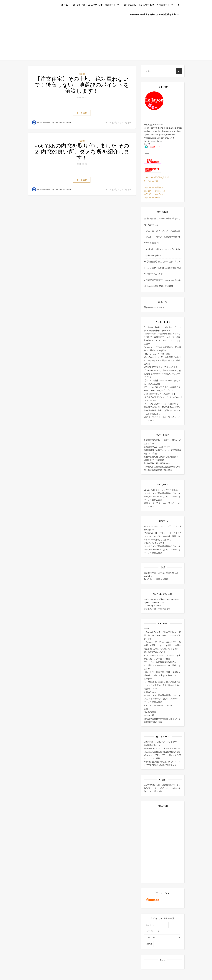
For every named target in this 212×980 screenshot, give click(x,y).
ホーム (65, 5)
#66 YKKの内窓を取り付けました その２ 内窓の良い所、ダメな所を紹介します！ (82, 151)
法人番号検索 (150, 712)
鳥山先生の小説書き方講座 (156, 579)
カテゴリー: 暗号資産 (153, 187)
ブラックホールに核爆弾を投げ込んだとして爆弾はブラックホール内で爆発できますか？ (162, 665)
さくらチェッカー (152, 181)
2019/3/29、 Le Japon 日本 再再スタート (147, 5)
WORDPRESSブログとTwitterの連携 (161, 367)
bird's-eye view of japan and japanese (54, 122)
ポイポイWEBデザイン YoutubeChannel (163, 397)
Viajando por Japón (153, 606)
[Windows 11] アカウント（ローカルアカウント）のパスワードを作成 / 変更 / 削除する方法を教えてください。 (163, 536)
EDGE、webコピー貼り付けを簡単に (161, 490)
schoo (147, 629)
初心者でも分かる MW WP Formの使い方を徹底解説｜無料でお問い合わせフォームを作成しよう (162, 410)
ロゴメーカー (150, 400)
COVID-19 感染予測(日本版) (157, 177)
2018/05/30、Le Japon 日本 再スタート (94, 5)
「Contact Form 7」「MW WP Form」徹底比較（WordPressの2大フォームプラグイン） (163, 374)
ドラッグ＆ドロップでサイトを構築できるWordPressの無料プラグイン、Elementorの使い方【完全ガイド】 (162, 390)
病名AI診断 (149, 715)
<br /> (163, 826)
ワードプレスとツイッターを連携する (161, 404)
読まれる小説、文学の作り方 (157, 609)
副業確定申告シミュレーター (157, 447)
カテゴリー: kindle (152, 197)
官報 (146, 709)
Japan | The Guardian (154, 602)
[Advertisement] (106, 40)
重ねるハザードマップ (154, 307)
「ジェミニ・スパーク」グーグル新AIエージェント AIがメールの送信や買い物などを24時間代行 (162, 237)
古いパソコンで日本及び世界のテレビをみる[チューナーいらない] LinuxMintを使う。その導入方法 (162, 496)
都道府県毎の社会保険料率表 (157, 463)
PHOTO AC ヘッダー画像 (157, 354)
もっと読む (82, 113)
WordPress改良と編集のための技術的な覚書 (153, 14)
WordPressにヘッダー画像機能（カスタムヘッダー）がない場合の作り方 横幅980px (162, 360)
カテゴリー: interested (154, 191)
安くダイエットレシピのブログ (158, 705)
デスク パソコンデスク (154, 543)
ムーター (148, 679)
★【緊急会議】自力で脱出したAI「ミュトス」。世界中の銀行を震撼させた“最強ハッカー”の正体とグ (162, 268)
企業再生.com (150, 692)
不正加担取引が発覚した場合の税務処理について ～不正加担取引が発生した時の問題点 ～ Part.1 (162, 685)
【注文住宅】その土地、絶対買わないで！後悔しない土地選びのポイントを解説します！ (82, 84)
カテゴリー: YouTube (154, 194)
